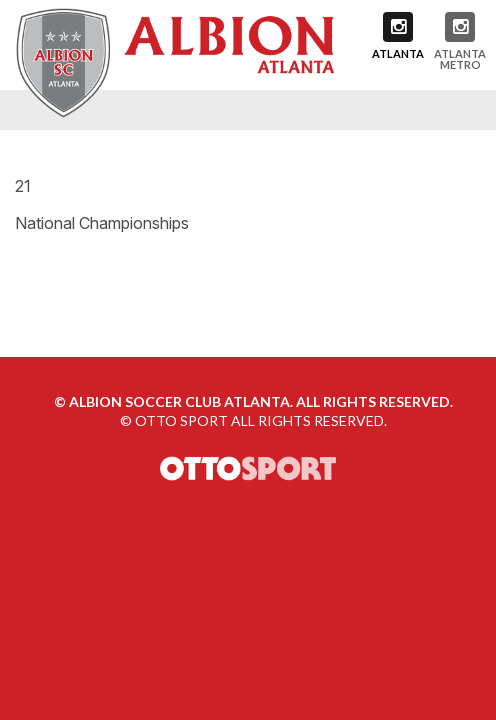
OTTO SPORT (181, 420)
